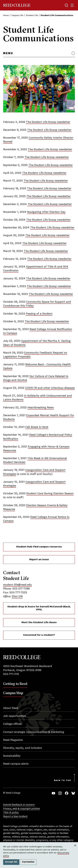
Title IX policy (11, 813)
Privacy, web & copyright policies (22, 809)
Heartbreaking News (41, 408)
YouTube (53, 793)
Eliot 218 (17, 596)
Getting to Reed (15, 684)
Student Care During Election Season (50, 494)
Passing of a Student (39, 314)
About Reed (11, 708)
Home (6, 15)
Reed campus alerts (16, 764)
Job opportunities (14, 716)
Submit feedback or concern (19, 805)
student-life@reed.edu (17, 585)
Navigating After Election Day (46, 212)
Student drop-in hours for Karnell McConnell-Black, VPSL (39, 608)
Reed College (17, 5)
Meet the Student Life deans (39, 622)
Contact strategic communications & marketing (34, 732)
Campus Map (13, 693)
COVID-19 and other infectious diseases (50, 388)
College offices (12, 724)
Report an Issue (39, 560)
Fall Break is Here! (37, 427)
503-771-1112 (11, 674)
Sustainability (12, 756)
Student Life (32, 15)
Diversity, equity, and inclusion (23, 748)
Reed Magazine (13, 740)
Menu (8, 53)
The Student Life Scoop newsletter (48, 122)
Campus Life (17, 15)
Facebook (67, 793)
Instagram (60, 793)
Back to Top (63, 780)
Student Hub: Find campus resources (39, 547)
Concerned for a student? (39, 635)
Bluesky (73, 793)
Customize (28, 862)
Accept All (11, 862)
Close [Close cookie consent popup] (75, 849)
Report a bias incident (15, 816)
